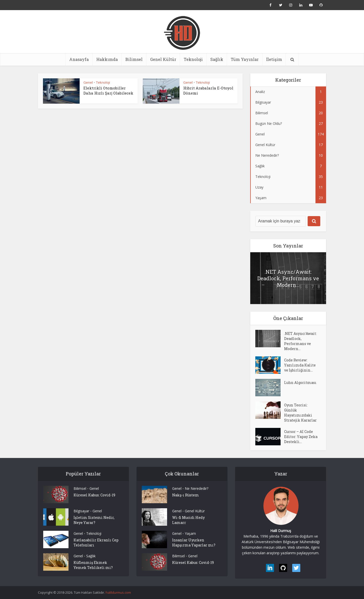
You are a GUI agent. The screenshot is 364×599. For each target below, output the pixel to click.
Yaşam (190, 533)
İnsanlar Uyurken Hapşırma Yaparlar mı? (194, 543)
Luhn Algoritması (300, 383)
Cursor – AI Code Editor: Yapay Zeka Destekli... (301, 437)
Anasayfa (79, 59)
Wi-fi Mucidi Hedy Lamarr (188, 520)
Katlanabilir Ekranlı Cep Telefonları (96, 543)
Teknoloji (193, 59)
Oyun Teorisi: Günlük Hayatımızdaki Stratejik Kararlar (300, 413)
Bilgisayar (81, 511)
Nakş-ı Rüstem (186, 495)
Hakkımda (107, 59)
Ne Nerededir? (197, 488)
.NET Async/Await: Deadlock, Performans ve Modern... (288, 278)
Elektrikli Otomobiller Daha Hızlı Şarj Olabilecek (108, 90)
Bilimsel (134, 59)
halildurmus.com (118, 592)
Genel (88, 82)
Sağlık (217, 59)
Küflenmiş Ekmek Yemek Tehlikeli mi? (93, 565)
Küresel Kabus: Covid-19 (94, 495)
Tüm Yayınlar (245, 59)
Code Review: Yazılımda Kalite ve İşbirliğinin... (300, 365)
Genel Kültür (163, 59)
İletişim (274, 59)
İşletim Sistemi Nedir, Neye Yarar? (94, 520)
